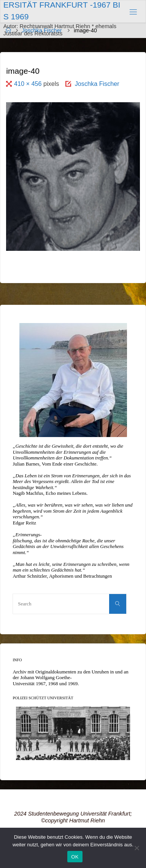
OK (75, 857)
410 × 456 (29, 84)
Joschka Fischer (97, 84)
